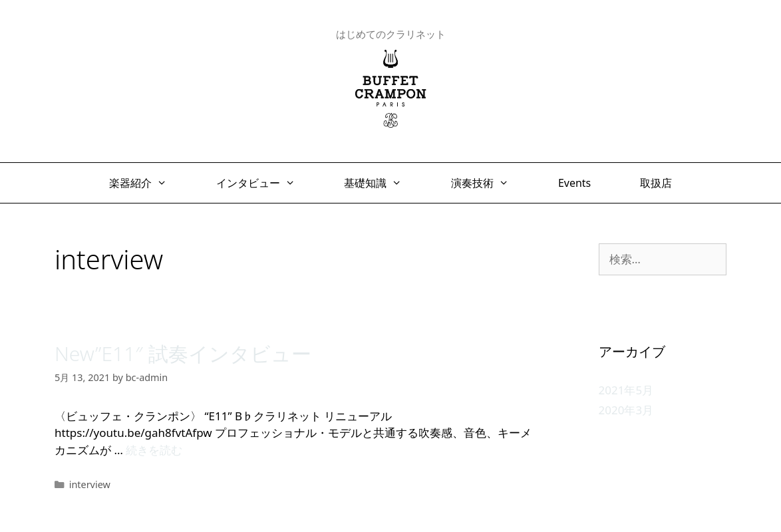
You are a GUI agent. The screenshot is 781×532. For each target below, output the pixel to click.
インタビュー (262, 183)
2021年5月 (626, 390)
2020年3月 (626, 410)
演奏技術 (487, 183)
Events (574, 183)
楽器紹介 (145, 183)
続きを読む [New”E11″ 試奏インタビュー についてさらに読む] (154, 450)
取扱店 (656, 183)
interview (90, 484)
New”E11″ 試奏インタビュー (183, 353)
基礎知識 (380, 183)
